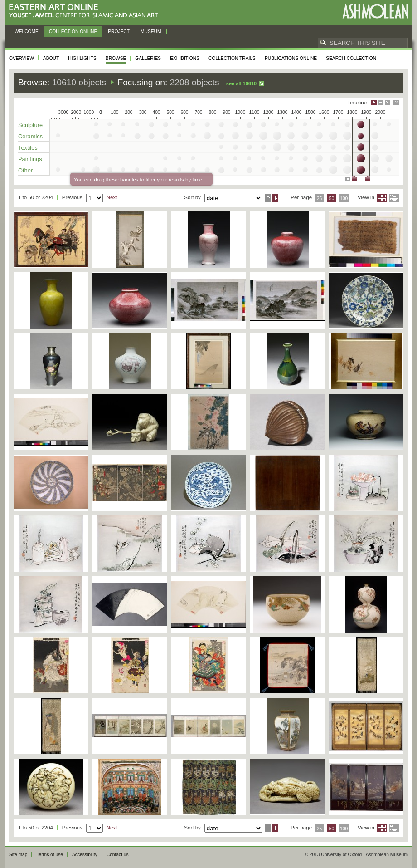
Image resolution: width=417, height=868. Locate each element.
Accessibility (85, 855)
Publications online (291, 58)
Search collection (351, 58)
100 (344, 199)
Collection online (73, 32)
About (51, 58)
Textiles (28, 148)
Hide (388, 102)
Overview (22, 58)
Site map (18, 855)
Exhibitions (185, 58)
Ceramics (30, 136)
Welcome (27, 32)
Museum (151, 32)
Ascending (268, 198)
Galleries (148, 58)
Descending (275, 198)
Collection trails (232, 58)
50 (332, 199)
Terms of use (50, 855)
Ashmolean (375, 11)
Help (396, 102)
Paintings (30, 159)
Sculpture (30, 125)
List (394, 198)
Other (25, 170)
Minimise (381, 102)
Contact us (118, 855)
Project (119, 32)
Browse (116, 58)
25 (320, 199)
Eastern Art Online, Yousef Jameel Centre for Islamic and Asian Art (86, 11)
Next (112, 197)
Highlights (82, 58)
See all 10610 (241, 83)
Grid (382, 198)
